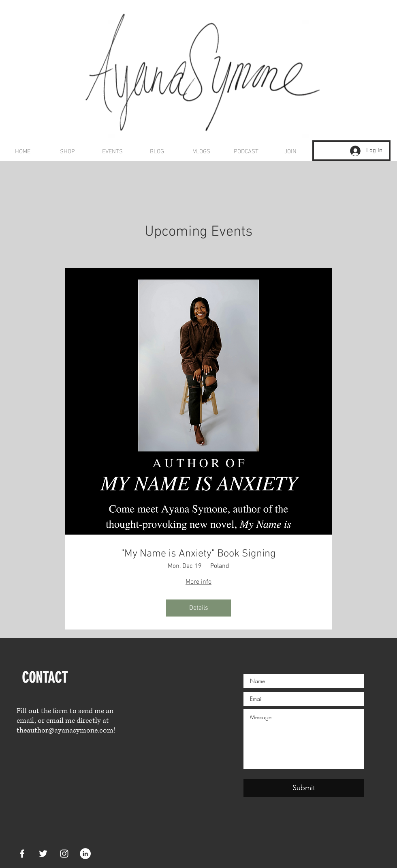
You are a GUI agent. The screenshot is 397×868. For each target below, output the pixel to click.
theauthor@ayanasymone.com (65, 730)
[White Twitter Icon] (43, 854)
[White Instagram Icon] (64, 854)
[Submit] (304, 788)
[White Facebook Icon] (22, 854)
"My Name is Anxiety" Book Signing (198, 554)
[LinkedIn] (85, 854)
